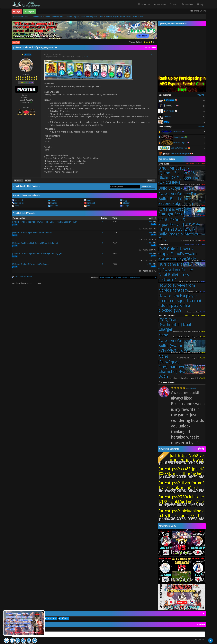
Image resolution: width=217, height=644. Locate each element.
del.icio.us (18, 203)
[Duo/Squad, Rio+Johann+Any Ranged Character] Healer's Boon (180, 369)
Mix (87, 206)
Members (188, 4)
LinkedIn (53, 206)
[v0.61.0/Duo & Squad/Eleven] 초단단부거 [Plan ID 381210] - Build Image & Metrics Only (180, 229)
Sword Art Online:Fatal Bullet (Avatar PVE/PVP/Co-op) (178, 346)
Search (174, 4)
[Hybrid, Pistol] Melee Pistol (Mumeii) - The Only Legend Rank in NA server (45, 222)
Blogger (125, 203)
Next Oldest (20, 186)
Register (30, 12)
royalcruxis (51, 618)
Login (17, 12)
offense (64, 618)
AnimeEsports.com (21, 17)
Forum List (144, 4)
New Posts (160, 4)
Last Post (16, 42)
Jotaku (86, 57)
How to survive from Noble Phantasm (177, 288)
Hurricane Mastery (175, 264)
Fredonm (167, 116)
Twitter (53, 200)
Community (37, 17)
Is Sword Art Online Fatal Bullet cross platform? (176, 275)
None (163, 335)
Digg (124, 200)
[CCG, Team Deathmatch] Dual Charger (175, 325)
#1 (152, 54)
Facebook (18, 200)
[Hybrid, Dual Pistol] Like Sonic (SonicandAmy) (32, 233)
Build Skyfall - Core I (176, 188)
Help (200, 4)
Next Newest (33, 186)
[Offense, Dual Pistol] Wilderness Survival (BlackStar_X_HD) (38, 254)
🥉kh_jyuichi (169, 111)
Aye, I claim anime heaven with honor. (25, 633)
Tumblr (53, 203)
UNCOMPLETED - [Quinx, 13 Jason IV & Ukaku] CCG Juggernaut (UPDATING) (179, 175)
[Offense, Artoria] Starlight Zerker (174, 212)
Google (125, 206)
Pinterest (90, 203)
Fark (15, 206)
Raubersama (192, 388)
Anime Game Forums (54, 17)
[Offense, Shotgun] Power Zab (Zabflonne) (31, 264)
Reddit (88, 200)
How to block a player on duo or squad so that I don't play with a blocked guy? (180, 303)
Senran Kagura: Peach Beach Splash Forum (84, 17)
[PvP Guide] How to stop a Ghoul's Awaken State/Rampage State (178, 254)
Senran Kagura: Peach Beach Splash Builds (125, 17)
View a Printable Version (24, 277)
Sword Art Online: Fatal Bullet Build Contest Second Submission (179, 199)
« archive (201, 625)
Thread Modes (150, 48)
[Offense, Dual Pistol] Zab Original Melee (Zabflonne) (35, 243)
